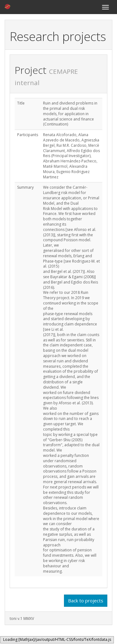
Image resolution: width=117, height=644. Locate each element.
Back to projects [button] (86, 601)
